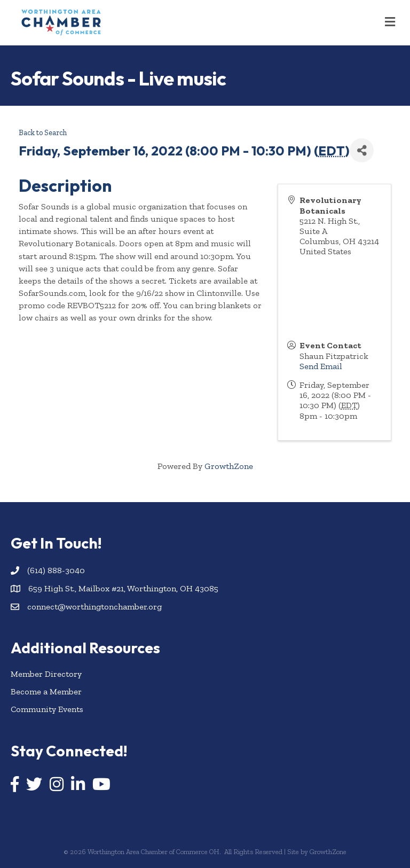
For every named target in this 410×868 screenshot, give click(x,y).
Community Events (47, 709)
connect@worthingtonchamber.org (94, 607)
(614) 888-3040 (56, 570)
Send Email (321, 366)
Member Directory (46, 674)
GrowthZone (229, 466)
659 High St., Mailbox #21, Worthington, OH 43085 (123, 588)
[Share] (362, 150)
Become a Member (46, 691)
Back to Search (43, 132)
